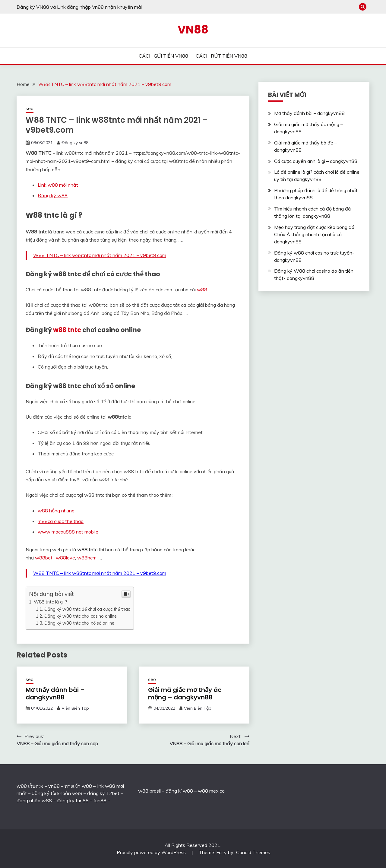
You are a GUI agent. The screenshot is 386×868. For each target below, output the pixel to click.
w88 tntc (67, 330)
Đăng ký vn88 (75, 143)
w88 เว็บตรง (30, 786)
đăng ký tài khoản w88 (57, 793)
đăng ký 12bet (103, 793)
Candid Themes (253, 852)
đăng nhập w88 (34, 800)
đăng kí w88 (179, 791)
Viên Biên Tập (75, 708)
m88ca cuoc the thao (61, 521)
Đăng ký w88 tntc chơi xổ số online (79, 623)
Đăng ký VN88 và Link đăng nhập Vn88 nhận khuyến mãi (79, 7)
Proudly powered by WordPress (152, 852)
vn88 (54, 786)
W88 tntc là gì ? (51, 602)
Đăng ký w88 (53, 195)
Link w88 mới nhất (58, 185)
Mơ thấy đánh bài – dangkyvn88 (55, 694)
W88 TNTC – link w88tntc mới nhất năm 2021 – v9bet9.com (100, 255)
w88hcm (87, 558)
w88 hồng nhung (56, 511)
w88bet (44, 558)
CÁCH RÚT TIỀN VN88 (221, 56)
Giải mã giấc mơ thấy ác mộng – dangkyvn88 (185, 694)
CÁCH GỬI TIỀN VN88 (163, 56)
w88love (65, 558)
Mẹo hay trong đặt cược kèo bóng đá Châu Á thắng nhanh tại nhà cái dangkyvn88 (314, 234)
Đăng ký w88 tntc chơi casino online (81, 616)
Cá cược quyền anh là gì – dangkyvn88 (316, 161)
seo (30, 108)
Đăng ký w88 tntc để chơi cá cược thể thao (87, 609)
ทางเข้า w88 (78, 786)
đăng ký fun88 (73, 800)
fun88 (100, 800)
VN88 (193, 30)
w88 (202, 290)
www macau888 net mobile (68, 532)
